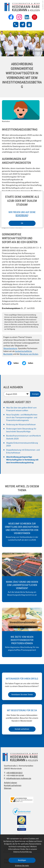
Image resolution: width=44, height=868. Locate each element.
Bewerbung (22, 215)
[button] (16, 25)
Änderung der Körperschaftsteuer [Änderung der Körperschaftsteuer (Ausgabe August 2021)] (21, 425)
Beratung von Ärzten (29, 354)
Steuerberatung (10, 348)
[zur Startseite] (22, 7)
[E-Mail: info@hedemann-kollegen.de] (23, 25)
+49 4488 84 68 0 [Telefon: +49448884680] (14, 773)
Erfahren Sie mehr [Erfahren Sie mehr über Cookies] (22, 866)
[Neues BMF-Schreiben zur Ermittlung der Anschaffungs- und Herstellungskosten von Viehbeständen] (22, 521)
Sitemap (8, 788)
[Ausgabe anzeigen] (35, 394)
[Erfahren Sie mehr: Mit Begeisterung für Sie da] (22, 729)
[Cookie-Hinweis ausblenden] (22, 860)
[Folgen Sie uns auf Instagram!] (19, 17)
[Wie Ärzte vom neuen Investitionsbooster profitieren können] (22, 632)
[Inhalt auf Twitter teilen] (29, 363)
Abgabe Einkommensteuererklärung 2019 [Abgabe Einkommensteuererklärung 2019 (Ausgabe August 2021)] (22, 444)
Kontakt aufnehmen (13, 785)
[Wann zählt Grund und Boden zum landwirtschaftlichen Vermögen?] (22, 577)
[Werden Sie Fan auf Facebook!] (11, 17)
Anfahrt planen (11, 783)
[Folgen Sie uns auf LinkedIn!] (27, 17)
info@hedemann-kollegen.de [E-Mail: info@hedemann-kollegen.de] (19, 778)
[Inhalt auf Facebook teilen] (15, 363)
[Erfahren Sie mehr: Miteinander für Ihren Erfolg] (22, 695)
